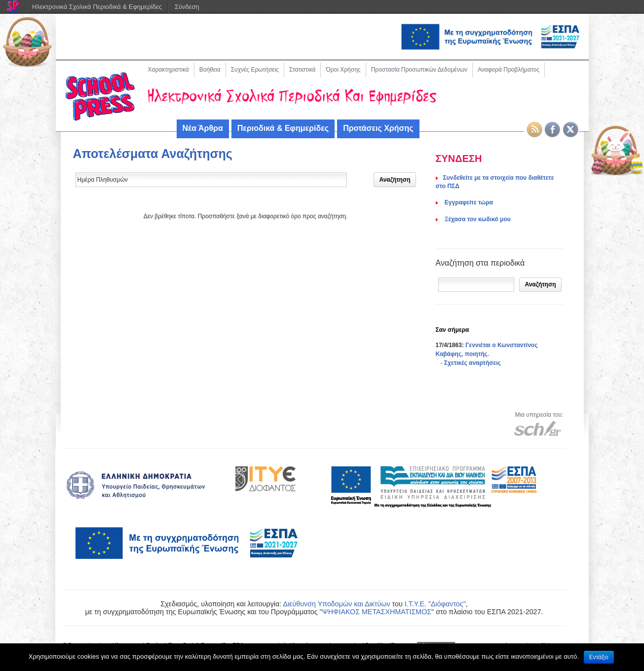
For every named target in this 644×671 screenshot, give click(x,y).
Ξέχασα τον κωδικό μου (477, 219)
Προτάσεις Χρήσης (378, 128)
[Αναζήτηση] (476, 285)
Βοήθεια (210, 70)
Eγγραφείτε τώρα (468, 202)
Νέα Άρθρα (203, 128)
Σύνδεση (187, 7)
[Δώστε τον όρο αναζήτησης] (211, 180)
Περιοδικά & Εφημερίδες (283, 128)
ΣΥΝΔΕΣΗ (459, 158)
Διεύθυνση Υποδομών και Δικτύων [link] (336, 604)
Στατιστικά (302, 70)
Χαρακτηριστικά (169, 70)
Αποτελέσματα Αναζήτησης (153, 154)
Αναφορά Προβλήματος (509, 70)
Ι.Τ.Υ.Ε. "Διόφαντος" (435, 604)
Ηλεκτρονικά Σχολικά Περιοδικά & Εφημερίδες (97, 7)
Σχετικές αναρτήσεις (473, 363)
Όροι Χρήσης (343, 70)
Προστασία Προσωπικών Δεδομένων (419, 70)
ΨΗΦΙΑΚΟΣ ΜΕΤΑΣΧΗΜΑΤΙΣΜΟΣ (377, 612)
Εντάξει (599, 657)
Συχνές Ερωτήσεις (255, 70)
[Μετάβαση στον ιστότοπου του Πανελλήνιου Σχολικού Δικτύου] (537, 428)
